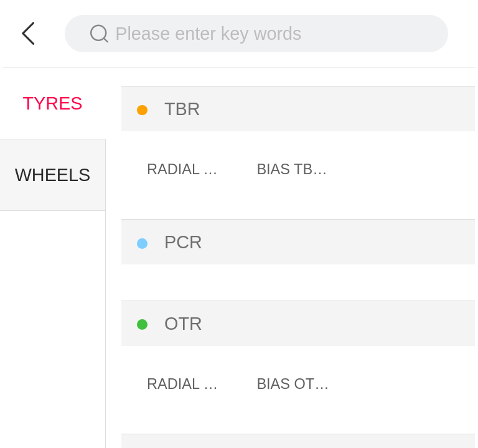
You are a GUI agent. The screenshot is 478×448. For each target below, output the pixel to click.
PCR (183, 242)
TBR (182, 109)
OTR (183, 324)
